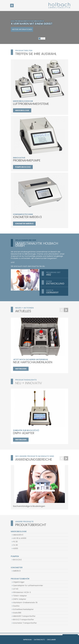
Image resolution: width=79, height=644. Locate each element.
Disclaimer (51, 640)
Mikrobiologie (22, 110)
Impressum (27, 640)
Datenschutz (39, 640)
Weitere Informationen (22, 29)
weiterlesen (21, 369)
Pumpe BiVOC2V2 (23, 167)
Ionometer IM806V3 (24, 224)
